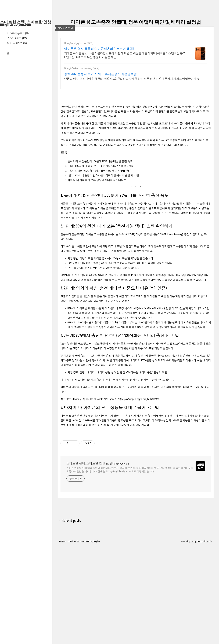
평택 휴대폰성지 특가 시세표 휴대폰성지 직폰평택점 (100, 74)
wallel (210, 639)
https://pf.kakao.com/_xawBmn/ (78, 68)
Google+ (96, 639)
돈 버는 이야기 (17, 43)
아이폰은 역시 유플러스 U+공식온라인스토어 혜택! (99, 49)
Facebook (81, 639)
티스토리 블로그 (18, 33)
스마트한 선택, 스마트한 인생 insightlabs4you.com (26, 23)
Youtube (89, 639)
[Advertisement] (26, 112)
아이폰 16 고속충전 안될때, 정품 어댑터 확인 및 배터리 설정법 (136, 22)
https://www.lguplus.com (75, 43)
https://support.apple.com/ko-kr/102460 (140, 448)
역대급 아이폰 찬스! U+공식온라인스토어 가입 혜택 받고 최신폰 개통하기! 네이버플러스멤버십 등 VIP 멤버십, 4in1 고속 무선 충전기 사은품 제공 (125, 55)
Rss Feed (63, 639)
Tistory (193, 639)
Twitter (73, 639)
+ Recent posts (70, 618)
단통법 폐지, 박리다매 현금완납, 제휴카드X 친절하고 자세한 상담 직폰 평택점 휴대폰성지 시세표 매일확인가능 (132, 79)
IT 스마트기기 (17, 38)
